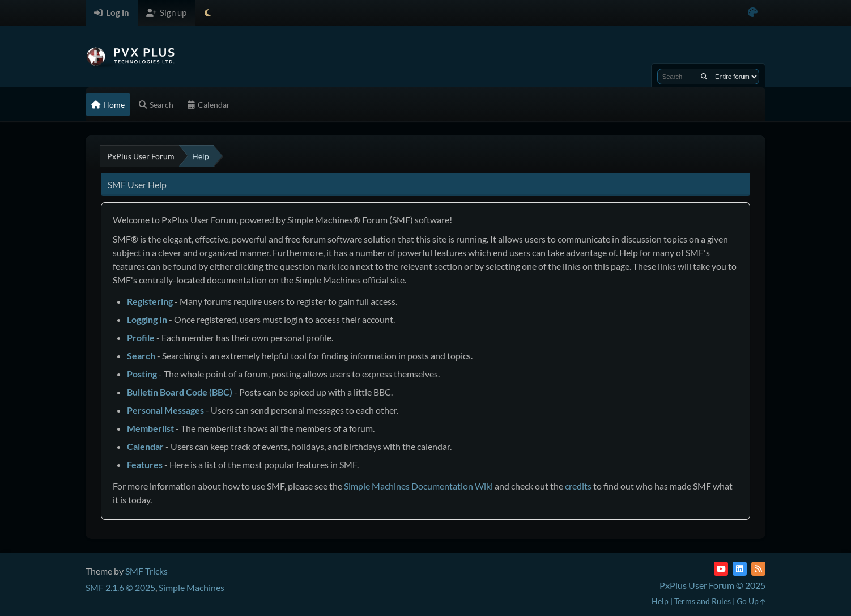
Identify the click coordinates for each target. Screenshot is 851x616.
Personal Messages (165, 410)
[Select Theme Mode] (208, 13)
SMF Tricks (146, 571)
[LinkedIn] (740, 569)
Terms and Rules (703, 601)
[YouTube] (721, 569)
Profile (141, 337)
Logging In (147, 319)
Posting (142, 374)
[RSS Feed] (758, 569)
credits (578, 486)
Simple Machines (192, 587)
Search (141, 356)
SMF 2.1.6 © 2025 (120, 587)
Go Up (751, 601)
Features (145, 464)
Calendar (145, 446)
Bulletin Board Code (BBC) (180, 392)
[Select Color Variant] (753, 13)
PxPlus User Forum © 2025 (712, 585)
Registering (150, 301)
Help (660, 601)
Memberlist (150, 428)
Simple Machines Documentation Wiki (418, 486)
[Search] (704, 77)
